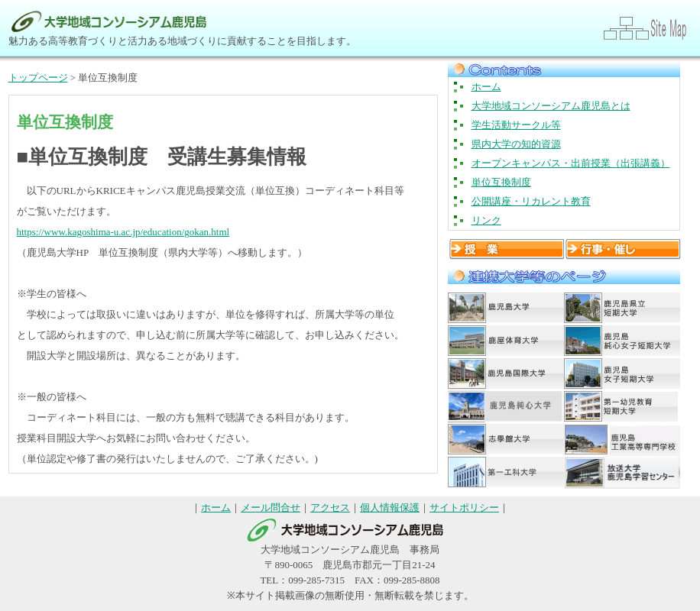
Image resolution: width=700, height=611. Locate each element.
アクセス (330, 508)
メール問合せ (271, 508)
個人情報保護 (390, 508)
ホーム (486, 87)
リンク (486, 220)
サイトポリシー (464, 508)
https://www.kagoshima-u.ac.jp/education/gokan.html (123, 232)
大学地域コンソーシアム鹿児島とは (551, 106)
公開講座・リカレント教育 (531, 201)
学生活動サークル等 (516, 125)
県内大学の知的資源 (516, 144)
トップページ (38, 78)
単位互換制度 (501, 182)
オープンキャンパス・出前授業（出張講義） (571, 163)
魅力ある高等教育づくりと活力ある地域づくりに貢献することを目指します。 (182, 41)
